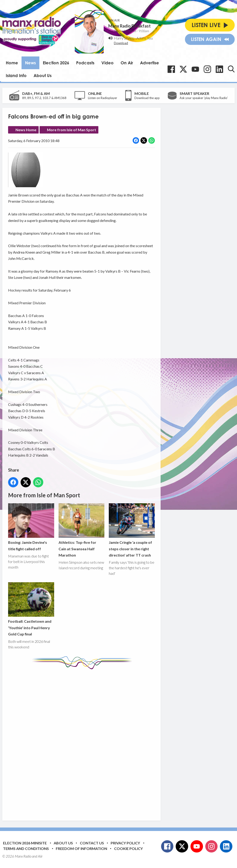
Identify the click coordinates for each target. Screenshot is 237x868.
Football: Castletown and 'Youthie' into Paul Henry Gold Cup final (31, 609)
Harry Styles (124, 38)
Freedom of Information (81, 848)
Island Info (16, 75)
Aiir (40, 856)
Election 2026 (56, 63)
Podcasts (85, 63)
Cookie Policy (128, 848)
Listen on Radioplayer (103, 98)
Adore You (145, 38)
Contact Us (92, 843)
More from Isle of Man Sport (72, 130)
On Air (127, 63)
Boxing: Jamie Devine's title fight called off (31, 527)
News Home (26, 130)
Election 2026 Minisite (25, 843)
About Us (43, 75)
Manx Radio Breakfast (129, 26)
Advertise (150, 63)
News (30, 63)
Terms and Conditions (26, 848)
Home (12, 63)
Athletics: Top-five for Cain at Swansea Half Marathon (82, 530)
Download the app (147, 98)
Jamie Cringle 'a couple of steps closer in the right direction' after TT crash (132, 530)
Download (121, 43)
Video (108, 63)
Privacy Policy (125, 843)
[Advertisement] (95, 741)
